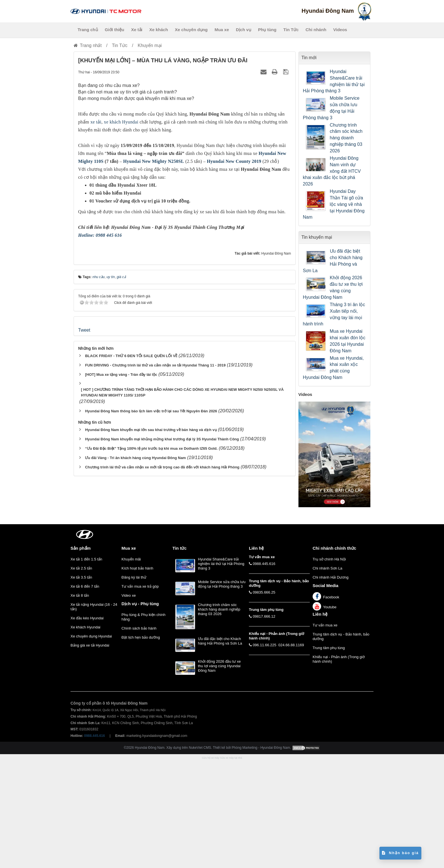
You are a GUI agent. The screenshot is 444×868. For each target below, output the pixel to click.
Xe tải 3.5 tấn (81, 684)
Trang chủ (88, 30)
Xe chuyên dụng (191, 30)
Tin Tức (291, 30)
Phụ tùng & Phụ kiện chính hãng (143, 724)
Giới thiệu (115, 30)
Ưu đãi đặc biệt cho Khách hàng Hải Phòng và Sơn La (333, 261)
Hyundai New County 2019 (234, 161)
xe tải (96, 122)
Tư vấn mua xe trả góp (140, 693)
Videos (340, 30)
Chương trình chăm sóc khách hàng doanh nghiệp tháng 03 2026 (346, 138)
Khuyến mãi (131, 666)
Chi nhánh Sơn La (327, 675)
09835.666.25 (264, 699)
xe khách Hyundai (121, 122)
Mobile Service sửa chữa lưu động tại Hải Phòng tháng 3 (331, 108)
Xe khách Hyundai (86, 734)
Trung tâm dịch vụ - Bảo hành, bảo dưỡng (341, 744)
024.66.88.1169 (291, 752)
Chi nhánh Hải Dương (331, 684)
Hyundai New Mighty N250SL (154, 161)
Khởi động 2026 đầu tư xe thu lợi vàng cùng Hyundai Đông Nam (333, 287)
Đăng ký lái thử (134, 684)
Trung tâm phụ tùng (329, 755)
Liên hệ (320, 721)
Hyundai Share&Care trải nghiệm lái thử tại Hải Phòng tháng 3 (334, 81)
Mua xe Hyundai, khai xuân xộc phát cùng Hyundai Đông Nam (333, 368)
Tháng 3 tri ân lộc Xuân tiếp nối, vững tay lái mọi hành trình (334, 314)
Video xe (129, 702)
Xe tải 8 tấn (80, 702)
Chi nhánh (316, 30)
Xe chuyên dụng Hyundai (91, 743)
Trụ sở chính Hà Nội (329, 666)
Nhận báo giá (400, 853)
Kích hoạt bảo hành (137, 675)
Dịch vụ (244, 30)
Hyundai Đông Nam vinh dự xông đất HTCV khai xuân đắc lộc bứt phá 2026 (332, 171)
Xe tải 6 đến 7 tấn (85, 693)
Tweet (84, 466)
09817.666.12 (264, 723)
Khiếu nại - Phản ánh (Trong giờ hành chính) (339, 766)
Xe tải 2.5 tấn (81, 675)
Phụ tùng (267, 30)
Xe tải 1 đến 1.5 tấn (86, 666)
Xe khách (159, 30)
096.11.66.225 (265, 752)
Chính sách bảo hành (139, 735)
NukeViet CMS (200, 855)
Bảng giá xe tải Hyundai (90, 752)
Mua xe (222, 30)
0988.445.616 (264, 671)
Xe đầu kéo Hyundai (87, 725)
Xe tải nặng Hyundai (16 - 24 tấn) (94, 714)
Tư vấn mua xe (325, 732)
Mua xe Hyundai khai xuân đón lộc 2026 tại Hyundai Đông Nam (348, 341)
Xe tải (137, 30)
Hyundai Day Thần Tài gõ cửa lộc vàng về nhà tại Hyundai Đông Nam (334, 204)
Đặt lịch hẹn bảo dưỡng (141, 744)
